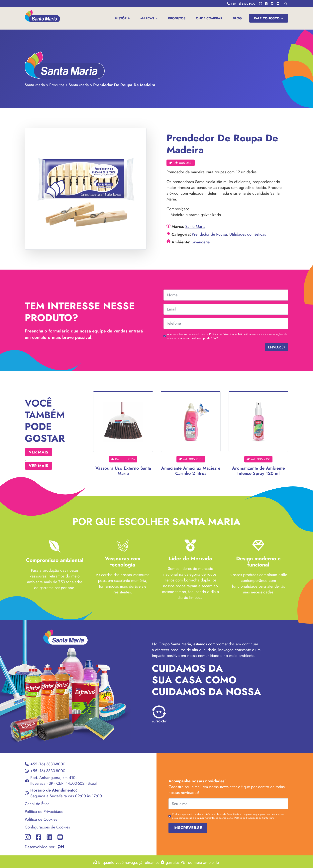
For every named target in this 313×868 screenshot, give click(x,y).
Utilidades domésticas (248, 234)
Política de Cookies (41, 819)
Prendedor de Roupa (209, 234)
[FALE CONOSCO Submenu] (283, 18)
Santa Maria (35, 85)
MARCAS (147, 18)
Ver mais (39, 452)
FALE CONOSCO (267, 18)
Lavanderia (201, 242)
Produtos (177, 18)
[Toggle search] (286, 3)
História (122, 18)
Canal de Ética (37, 804)
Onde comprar (209, 18)
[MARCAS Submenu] (157, 18)
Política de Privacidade (44, 812)
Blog (237, 18)
